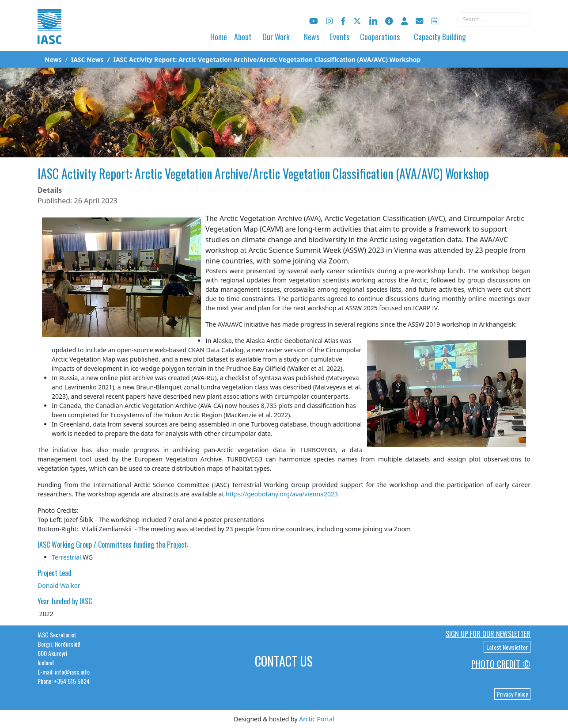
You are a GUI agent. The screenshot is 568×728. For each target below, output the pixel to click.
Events (340, 37)
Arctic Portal (316, 719)
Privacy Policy (512, 694)
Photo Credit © (501, 664)
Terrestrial (66, 557)
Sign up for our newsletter (488, 634)
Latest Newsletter (507, 647)
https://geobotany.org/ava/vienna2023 (282, 494)
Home (219, 37)
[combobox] (494, 19)
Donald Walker (59, 585)
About (243, 37)
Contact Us (284, 661)
